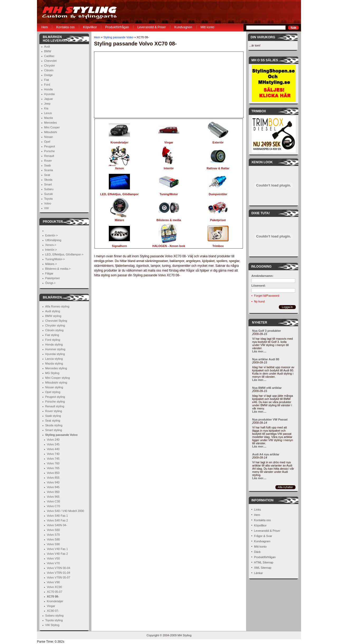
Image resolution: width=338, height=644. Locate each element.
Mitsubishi (51, 132)
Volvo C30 (53, 501)
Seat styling (53, 421)
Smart (48, 184)
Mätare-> (51, 264)
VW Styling (52, 625)
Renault (49, 156)
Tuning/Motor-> (55, 259)
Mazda (48, 118)
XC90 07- (53, 611)
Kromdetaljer (55, 601)
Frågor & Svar (263, 536)
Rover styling (54, 411)
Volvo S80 (53, 539)
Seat (47, 175)
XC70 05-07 (55, 592)
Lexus (48, 113)
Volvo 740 (53, 454)
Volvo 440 (53, 449)
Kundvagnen (183, 27)
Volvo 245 (53, 444)
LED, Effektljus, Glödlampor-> (64, 254)
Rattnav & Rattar (218, 167)
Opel (47, 142)
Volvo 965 (53, 497)
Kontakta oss (65, 27)
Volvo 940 (53, 482)
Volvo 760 (53, 463)
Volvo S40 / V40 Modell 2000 (65, 511)
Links (257, 510)
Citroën (49, 70)
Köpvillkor (90, 27)
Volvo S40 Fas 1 (57, 516)
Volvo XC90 (54, 587)
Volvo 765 (53, 468)
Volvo (48, 203)
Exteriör (218, 141)
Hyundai (49, 94)
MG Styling (52, 373)
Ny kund (259, 301)
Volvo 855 (53, 478)
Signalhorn (119, 244)
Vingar (51, 606)
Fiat (46, 80)
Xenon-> (51, 245)
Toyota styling (54, 620)
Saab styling (53, 416)
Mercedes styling (56, 368)
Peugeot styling (55, 397)
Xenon (119, 167)
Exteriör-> (51, 235)
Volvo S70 (53, 535)
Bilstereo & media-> (58, 269)
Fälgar (49, 273)
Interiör (169, 167)
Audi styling (53, 311)
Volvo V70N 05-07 (58, 577)
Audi (47, 46)
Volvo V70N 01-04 (58, 573)
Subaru (49, 189)
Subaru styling (54, 615)
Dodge (48, 75)
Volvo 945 (53, 487)
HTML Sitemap (264, 562)
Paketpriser (53, 278)
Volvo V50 (53, 558)
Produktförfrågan (117, 27)
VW (46, 208)
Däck (257, 552)
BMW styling (53, 316)
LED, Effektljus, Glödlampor (119, 193)
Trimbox (218, 244)
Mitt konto (208, 27)
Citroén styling (54, 330)
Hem (44, 27)
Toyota (48, 199)
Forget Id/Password (267, 296)
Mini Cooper (52, 127)
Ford (47, 85)
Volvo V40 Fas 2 (57, 554)
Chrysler (50, 66)
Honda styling (54, 344)
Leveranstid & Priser (152, 27)
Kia (46, 108)
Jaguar (49, 99)
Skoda (48, 180)
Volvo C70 (53, 506)
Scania (49, 170)
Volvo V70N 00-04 (58, 568)
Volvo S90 (53, 544)
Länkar (259, 573)
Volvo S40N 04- (57, 525)
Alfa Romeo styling (57, 306)
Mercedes (50, 123)
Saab (48, 165)
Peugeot (50, 146)
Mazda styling (54, 363)
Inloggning (261, 267)
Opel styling (53, 392)
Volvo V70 (53, 563)
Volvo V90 (53, 582)
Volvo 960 (53, 492)
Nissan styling (54, 387)
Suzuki (48, 194)
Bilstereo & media (169, 219)
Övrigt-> (50, 283)
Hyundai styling (55, 354)
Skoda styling (54, 425)
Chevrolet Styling (56, 321)
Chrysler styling (55, 325)
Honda (48, 89)
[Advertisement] (127, 85)
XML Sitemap (263, 568)
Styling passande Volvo (118, 37)
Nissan (49, 137)
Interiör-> (51, 250)
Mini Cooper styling (58, 378)
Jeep (47, 104)
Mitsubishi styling (56, 382)
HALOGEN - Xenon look (169, 244)
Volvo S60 (53, 530)
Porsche (49, 151)
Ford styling (53, 340)
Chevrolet (50, 61)
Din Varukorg (263, 37)
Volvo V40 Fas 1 (57, 549)
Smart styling (54, 430)
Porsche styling (55, 402)
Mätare (119, 219)
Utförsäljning (53, 240)
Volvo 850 (53, 473)
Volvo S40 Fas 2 (57, 520)
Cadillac (49, 56)
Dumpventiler (218, 193)
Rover (48, 161)
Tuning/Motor (169, 193)
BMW (48, 51)
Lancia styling (54, 359)
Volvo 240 (53, 440)
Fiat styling (52, 335)
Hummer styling (55, 349)
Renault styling (55, 406)
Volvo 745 (53, 459)
